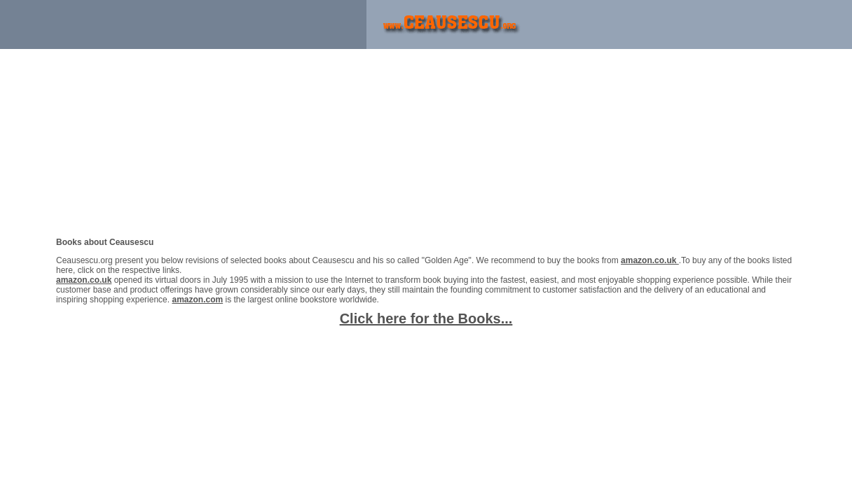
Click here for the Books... (426, 318)
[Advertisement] (164, 24)
